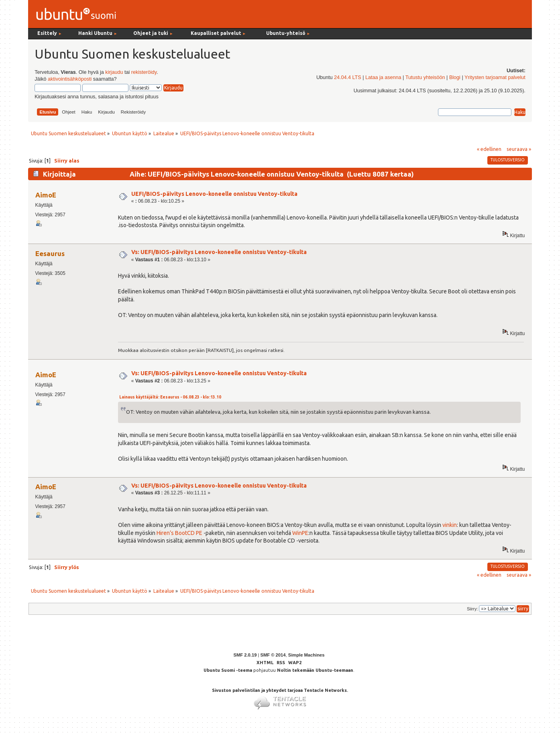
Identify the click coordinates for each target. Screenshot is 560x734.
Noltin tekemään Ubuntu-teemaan (315, 670)
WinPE (300, 533)
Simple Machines (306, 655)
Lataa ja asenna (383, 77)
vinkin (450, 525)
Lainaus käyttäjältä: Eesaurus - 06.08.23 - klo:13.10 (170, 397)
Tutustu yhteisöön (425, 77)
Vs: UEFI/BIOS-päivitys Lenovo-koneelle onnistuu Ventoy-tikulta (219, 252)
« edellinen (489, 149)
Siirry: (472, 609)
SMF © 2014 (273, 655)
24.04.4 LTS (348, 77)
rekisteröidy (144, 72)
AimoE (46, 195)
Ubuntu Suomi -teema (228, 670)
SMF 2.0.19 (245, 655)
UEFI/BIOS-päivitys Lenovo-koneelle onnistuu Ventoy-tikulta (214, 194)
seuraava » (519, 149)
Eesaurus (50, 253)
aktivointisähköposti (70, 79)
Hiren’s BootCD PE (179, 533)
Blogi (455, 77)
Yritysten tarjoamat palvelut (495, 77)
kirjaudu (114, 72)
